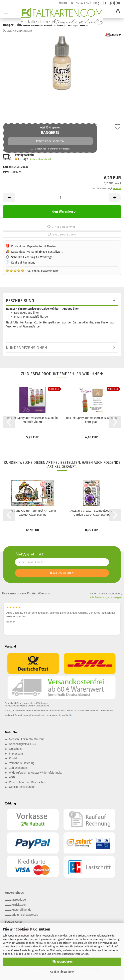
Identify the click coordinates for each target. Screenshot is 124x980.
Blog (96, 3)
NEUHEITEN (66, 3)
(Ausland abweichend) (40, 159)
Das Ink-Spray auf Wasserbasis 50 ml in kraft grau (91, 420)
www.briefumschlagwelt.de (22, 915)
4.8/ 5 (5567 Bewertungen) (32, 270)
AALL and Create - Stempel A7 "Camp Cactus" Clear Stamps (32, 513)
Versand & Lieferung (22, 763)
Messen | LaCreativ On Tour (26, 739)
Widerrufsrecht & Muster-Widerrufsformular (36, 773)
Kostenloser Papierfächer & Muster (34, 246)
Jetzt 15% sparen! (50, 138)
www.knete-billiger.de (18, 910)
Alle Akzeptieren (62, 962)
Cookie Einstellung (62, 972)
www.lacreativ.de (15, 900)
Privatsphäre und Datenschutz (28, 782)
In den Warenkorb (62, 212)
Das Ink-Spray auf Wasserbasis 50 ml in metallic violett (32, 420)
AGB (12, 777)
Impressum (16, 754)
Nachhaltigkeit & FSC (22, 744)
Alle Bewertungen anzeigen (106, 597)
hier (71, 715)
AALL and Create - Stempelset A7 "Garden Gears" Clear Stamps (91, 513)
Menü (6, 12)
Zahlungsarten (18, 768)
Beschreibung (20, 301)
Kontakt (14, 758)
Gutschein (15, 749)
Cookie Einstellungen (22, 787)
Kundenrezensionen (27, 348)
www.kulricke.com (16, 905)
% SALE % (83, 3)
